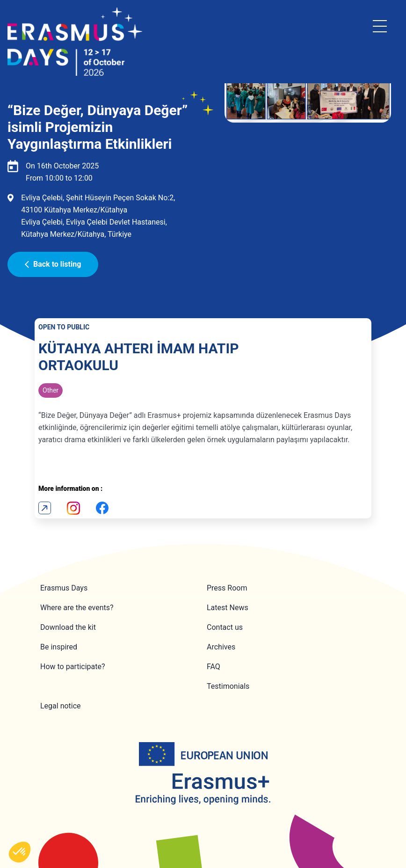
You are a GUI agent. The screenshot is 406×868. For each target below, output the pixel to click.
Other (51, 390)
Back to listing (53, 264)
